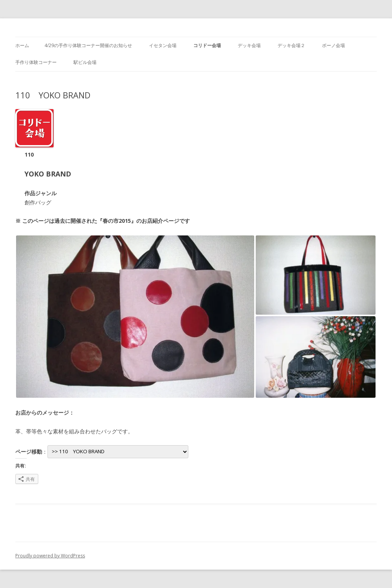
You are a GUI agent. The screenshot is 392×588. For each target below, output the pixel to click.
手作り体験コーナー (36, 62)
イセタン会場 (163, 45)
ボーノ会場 (333, 45)
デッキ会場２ (291, 45)
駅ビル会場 (85, 62)
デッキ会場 (249, 45)
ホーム (22, 45)
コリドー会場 (207, 45)
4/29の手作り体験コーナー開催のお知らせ (88, 45)
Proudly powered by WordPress (50, 556)
